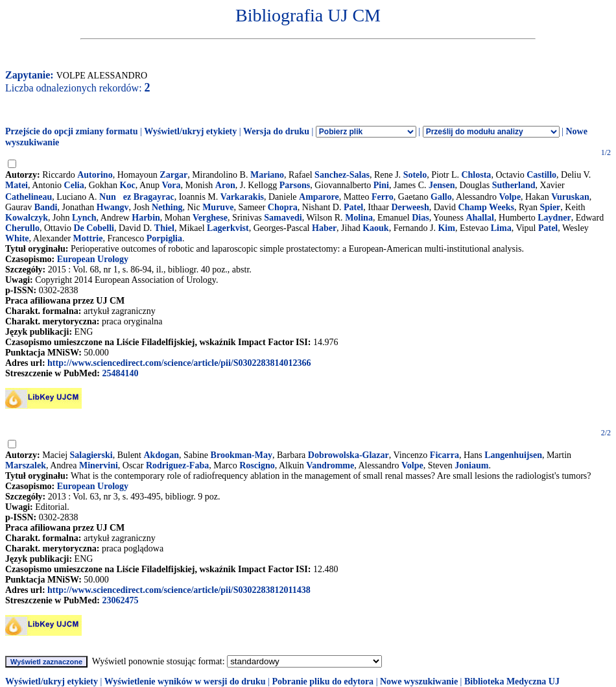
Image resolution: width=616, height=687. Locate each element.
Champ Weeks (486, 207)
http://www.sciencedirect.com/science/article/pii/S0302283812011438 (179, 590)
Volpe (510, 197)
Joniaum (471, 465)
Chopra (283, 207)
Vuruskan (570, 197)
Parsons (295, 185)
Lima (501, 228)
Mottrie (88, 238)
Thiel (164, 228)
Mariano (267, 175)
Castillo (541, 175)
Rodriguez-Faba (177, 465)
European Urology (93, 259)
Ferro (383, 197)
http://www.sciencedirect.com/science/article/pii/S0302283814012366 (179, 363)
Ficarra (444, 455)
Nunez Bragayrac (137, 197)
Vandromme (330, 465)
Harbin (146, 218)
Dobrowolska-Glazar (349, 455)
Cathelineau (29, 197)
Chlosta (476, 175)
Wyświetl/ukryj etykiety (190, 131)
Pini (381, 185)
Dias (420, 218)
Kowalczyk (27, 218)
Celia (74, 185)
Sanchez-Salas (342, 175)
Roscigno (257, 465)
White (17, 238)
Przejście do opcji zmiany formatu (72, 131)
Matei (17, 185)
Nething (167, 207)
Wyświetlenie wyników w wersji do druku (185, 681)
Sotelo (415, 175)
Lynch (84, 218)
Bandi (46, 207)
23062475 (120, 600)
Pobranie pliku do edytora (323, 681)
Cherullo (22, 228)
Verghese (210, 218)
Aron (225, 185)
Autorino (95, 175)
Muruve (218, 207)
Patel (353, 207)
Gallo (441, 197)
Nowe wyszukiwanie (419, 681)
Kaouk (375, 228)
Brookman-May (242, 455)
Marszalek (26, 465)
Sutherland (514, 185)
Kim (446, 228)
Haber (324, 228)
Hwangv (113, 207)
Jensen (442, 185)
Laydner (554, 218)
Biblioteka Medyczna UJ (512, 681)
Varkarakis (242, 197)
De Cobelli (94, 228)
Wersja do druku (276, 131)
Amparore (319, 197)
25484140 (120, 373)
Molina (359, 218)
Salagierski (91, 455)
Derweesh (410, 207)
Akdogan (161, 455)
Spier (550, 207)
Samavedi (283, 218)
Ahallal (480, 218)
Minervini (99, 465)
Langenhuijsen (513, 455)
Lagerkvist (228, 228)
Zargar (173, 175)
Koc (128, 185)
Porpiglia (164, 238)
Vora (172, 185)
